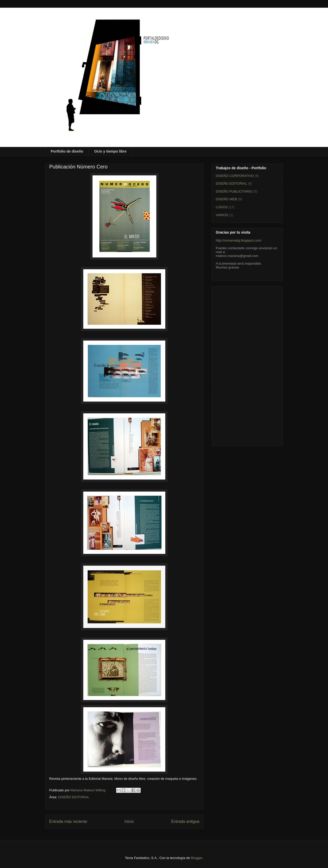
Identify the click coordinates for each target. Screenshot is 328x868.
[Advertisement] (247, 365)
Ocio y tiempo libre (110, 151)
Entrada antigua (185, 821)
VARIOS (222, 215)
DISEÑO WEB (226, 199)
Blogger (197, 858)
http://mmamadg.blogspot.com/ (239, 240)
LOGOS (222, 207)
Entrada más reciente (68, 821)
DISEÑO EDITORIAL (74, 797)
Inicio (129, 821)
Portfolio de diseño (67, 151)
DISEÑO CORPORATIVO (235, 176)
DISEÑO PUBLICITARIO (234, 191)
